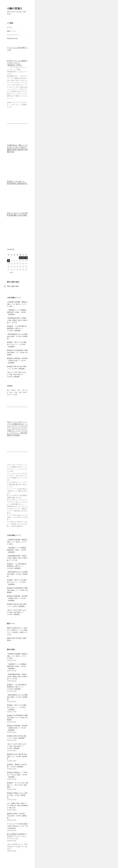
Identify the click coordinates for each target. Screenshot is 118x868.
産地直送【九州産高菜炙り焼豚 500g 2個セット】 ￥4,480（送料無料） (17, 352)
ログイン (10, 27)
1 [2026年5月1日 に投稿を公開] (20, 258)
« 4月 (11, 272)
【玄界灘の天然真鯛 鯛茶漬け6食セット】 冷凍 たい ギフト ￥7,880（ (17, 304)
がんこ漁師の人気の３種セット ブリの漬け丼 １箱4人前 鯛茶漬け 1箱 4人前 (17, 805)
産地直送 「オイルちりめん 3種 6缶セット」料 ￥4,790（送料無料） (17, 785)
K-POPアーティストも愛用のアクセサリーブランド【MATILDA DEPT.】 (17, 63)
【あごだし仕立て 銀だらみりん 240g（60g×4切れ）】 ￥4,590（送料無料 (17, 374)
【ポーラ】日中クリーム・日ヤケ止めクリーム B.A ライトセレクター (17, 846)
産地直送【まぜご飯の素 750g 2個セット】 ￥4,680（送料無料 (17, 756)
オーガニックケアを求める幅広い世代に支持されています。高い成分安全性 (17, 826)
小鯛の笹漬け (15, 8)
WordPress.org (12, 38)
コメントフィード (13, 35)
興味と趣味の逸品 (13, 282)
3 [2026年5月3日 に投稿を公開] (26, 258)
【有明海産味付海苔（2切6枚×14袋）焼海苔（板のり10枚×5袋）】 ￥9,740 (17, 320)
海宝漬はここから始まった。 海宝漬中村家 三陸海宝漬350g (17, 182)
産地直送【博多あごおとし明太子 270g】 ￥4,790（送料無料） (17, 795)
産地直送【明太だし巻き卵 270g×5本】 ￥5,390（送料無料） (17, 816)
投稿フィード (11, 31)
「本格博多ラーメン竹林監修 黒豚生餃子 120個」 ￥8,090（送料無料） (17, 312)
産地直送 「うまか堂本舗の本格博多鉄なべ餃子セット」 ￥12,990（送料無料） (17, 328)
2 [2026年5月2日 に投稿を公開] (23, 258)
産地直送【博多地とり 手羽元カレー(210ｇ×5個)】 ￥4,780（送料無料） (17, 775)
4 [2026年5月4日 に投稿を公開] (9, 261)
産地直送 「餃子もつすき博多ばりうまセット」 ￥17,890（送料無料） (17, 344)
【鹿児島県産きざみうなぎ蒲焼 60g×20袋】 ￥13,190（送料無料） (17, 336)
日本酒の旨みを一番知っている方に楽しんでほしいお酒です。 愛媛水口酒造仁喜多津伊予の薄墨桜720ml (17, 148)
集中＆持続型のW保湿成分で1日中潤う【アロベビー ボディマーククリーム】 (17, 836)
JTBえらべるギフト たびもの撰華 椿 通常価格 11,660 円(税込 (17, 214)
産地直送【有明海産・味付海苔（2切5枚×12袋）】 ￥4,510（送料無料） (17, 361)
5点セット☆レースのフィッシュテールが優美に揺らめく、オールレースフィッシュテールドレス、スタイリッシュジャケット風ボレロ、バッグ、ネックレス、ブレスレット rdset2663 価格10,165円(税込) (17, 428)
